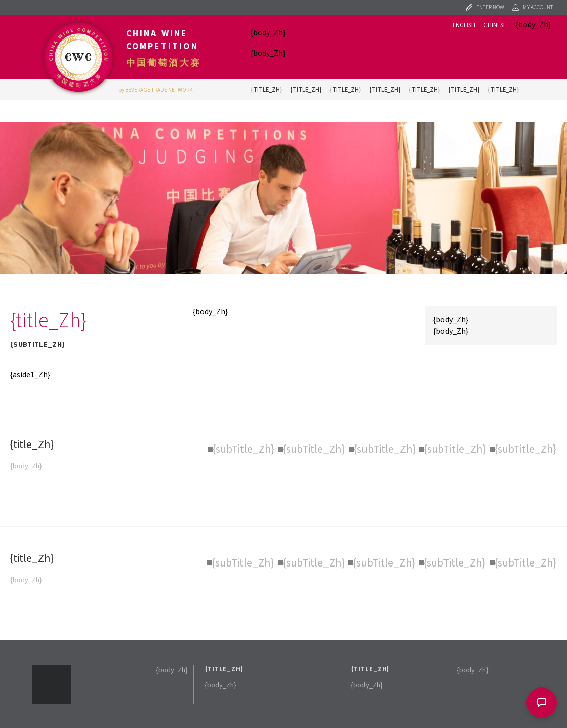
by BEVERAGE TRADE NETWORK (156, 90)
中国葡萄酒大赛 (164, 63)
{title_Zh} (266, 90)
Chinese (495, 25)
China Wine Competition (162, 40)
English (464, 25)
